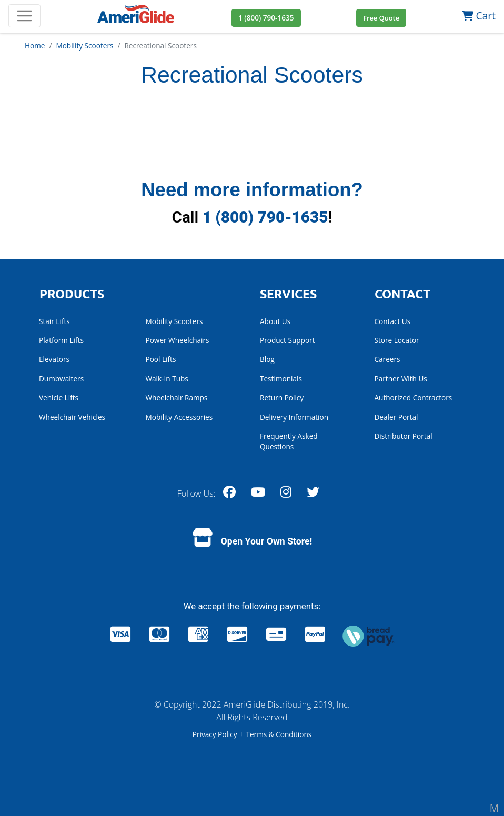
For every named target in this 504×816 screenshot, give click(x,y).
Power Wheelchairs (178, 340)
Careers (387, 359)
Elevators (54, 359)
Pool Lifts (161, 359)
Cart (479, 16)
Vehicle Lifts (59, 397)
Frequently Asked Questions (289, 441)
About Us (275, 321)
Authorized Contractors (414, 397)
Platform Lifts (61, 340)
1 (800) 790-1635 (265, 217)
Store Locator (397, 340)
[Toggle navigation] (24, 16)
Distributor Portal (404, 436)
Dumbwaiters (61, 379)
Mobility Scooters (174, 321)
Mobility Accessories (179, 417)
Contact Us (393, 321)
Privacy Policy (216, 734)
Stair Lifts (54, 321)
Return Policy (282, 397)
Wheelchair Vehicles (72, 417)
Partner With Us (401, 379)
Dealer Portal (396, 417)
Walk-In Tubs (167, 379)
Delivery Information (294, 417)
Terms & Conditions (279, 734)
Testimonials (281, 379)
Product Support (287, 340)
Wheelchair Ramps (177, 397)
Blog (267, 359)
